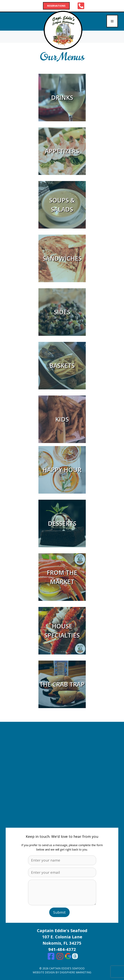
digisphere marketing (75, 972)
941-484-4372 (62, 949)
